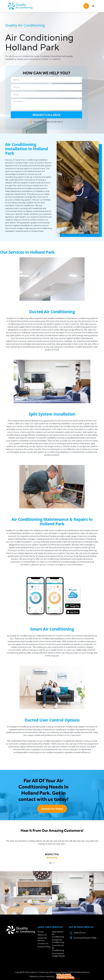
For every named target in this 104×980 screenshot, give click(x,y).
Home (41, 932)
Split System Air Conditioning (58, 934)
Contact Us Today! (52, 809)
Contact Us (43, 943)
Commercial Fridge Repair (58, 955)
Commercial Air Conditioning (58, 948)
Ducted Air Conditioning (58, 941)
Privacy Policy (44, 947)
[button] (93, 6)
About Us (42, 935)
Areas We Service (42, 939)
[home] (20, 6)
